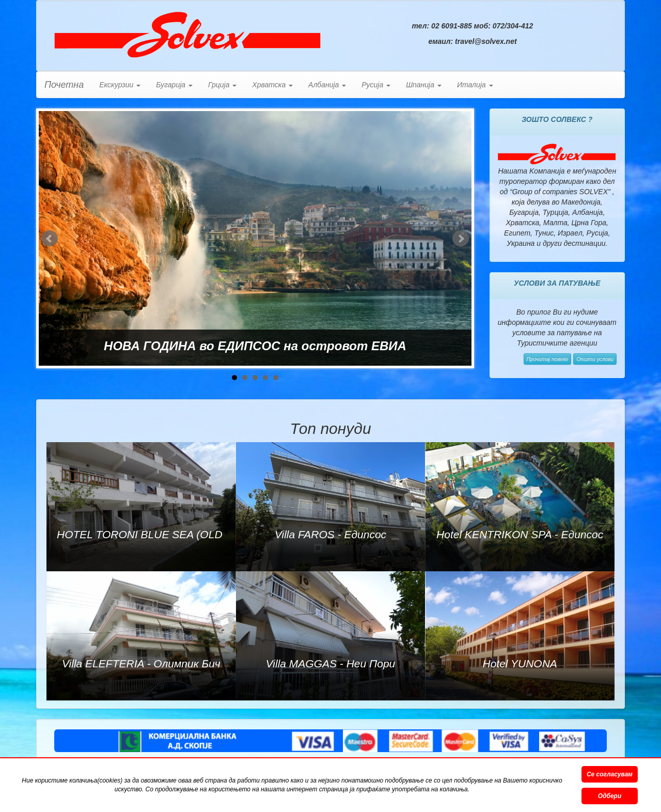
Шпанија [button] (424, 85)
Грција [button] (222, 85)
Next (461, 239)
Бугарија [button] (174, 85)
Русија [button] (376, 85)
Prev (50, 239)
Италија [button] (475, 85)
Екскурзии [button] (120, 85)
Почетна (64, 85)
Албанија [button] (327, 85)
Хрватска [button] (272, 85)
